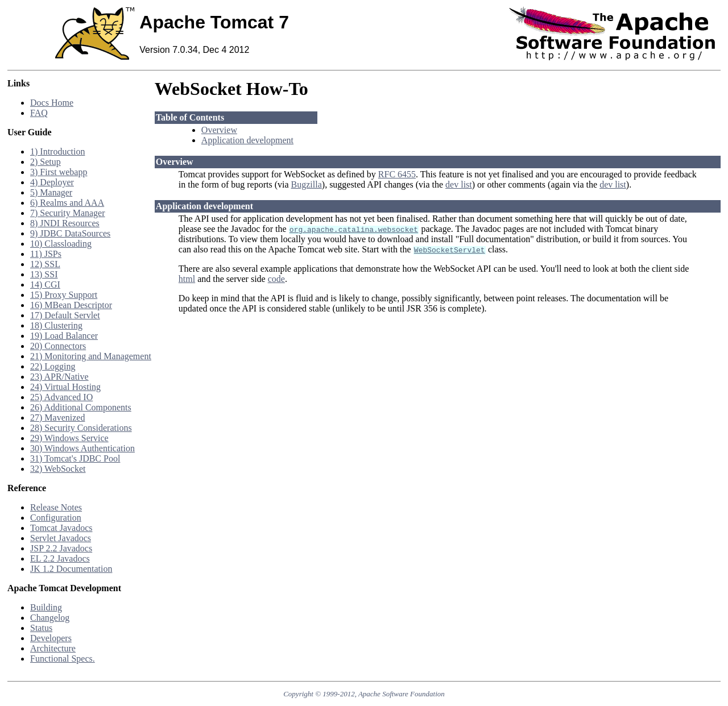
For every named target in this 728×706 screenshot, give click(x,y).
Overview (219, 130)
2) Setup (45, 162)
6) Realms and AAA (67, 203)
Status (41, 628)
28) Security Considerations (81, 428)
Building (46, 607)
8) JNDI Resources (65, 223)
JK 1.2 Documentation (71, 569)
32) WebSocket (58, 469)
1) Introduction (57, 151)
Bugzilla (307, 184)
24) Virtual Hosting (65, 387)
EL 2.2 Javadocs (60, 558)
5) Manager (51, 192)
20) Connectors (58, 346)
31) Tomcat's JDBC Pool (75, 458)
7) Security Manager (68, 213)
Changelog (50, 618)
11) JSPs (46, 254)
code (276, 279)
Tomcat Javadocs (61, 528)
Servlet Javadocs (61, 538)
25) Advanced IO (61, 397)
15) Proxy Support (64, 295)
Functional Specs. (63, 659)
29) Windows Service (69, 438)
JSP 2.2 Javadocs (61, 548)
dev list (459, 184)
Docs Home (52, 103)
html (187, 279)
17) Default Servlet (65, 315)
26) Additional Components (81, 407)
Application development (247, 140)
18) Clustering (56, 325)
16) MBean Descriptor (71, 305)
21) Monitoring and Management (91, 356)
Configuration (56, 518)
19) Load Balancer (64, 336)
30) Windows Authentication (82, 448)
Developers (51, 638)
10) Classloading (61, 244)
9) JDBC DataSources (70, 233)
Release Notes (56, 507)
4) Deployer (52, 182)
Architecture (53, 648)
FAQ (39, 113)
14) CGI (45, 285)
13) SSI (44, 274)
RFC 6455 (397, 174)
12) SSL (45, 264)
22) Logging (53, 366)
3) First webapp (59, 172)
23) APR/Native (59, 377)
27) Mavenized (57, 418)
